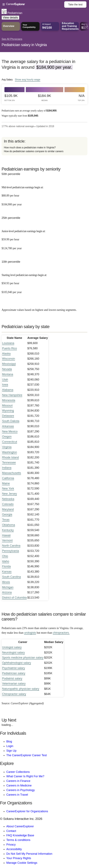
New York (8, 488)
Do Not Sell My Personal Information (29, 854)
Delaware (8, 416)
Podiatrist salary (12, 678)
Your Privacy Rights (19, 858)
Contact (11, 831)
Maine (6, 483)
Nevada (7, 369)
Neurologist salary (13, 653)
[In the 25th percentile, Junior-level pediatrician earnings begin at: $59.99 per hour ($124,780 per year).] (44, 238)
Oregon (7, 437)
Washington (9, 452)
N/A (81, 98)
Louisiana (8, 343)
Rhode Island (10, 457)
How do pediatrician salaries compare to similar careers (34, 151)
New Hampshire (12, 395)
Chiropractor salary (14, 694)
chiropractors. (61, 633)
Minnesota (9, 400)
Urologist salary (12, 647)
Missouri (7, 405)
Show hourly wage (28, 79)
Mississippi (9, 364)
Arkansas (8, 426)
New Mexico (10, 431)
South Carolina (11, 577)
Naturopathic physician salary (21, 689)
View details (10, 18)
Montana (8, 374)
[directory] (44, 146)
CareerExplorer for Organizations (27, 811)
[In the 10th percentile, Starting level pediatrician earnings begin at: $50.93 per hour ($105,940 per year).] (44, 281)
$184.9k (44, 98)
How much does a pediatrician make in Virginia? (30, 147)
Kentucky (8, 530)
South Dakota (11, 421)
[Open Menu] (33, 5)
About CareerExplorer (20, 826)
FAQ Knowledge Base (20, 835)
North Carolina (11, 546)
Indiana (7, 468)
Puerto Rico (9, 348)
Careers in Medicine (19, 786)
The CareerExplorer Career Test (27, 755)
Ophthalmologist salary (17, 663)
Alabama (8, 390)
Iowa (5, 385)
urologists (30, 633)
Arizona (7, 592)
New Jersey (9, 494)
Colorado (8, 504)
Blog (9, 741)
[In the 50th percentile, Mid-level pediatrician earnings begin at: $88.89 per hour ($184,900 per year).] (44, 194)
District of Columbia (14, 598)
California (8, 478)
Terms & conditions (18, 840)
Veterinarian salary (14, 684)
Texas (6, 520)
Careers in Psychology (21, 790)
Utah (5, 380)
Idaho (6, 561)
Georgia (7, 514)
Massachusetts (12, 473)
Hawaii (6, 535)
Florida (6, 566)
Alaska (6, 354)
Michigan (8, 587)
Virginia (7, 447)
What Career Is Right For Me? (25, 776)
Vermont (7, 540)
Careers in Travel (17, 795)
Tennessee (9, 463)
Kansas (7, 572)
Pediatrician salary (14, 673)
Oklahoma (9, 525)
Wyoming (8, 411)
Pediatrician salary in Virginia (24, 45)
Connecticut (10, 442)
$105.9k (11, 98)
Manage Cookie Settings (22, 863)
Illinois (6, 582)
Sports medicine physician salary (23, 658)
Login (10, 746)
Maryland (8, 509)
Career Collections (18, 772)
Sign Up (11, 751)
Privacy (11, 845)
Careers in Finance (18, 781)
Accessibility (14, 849)
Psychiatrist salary (14, 668)
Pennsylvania (11, 551)
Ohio (5, 556)
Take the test (75, 5)
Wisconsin (9, 359)
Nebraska (8, 499)
